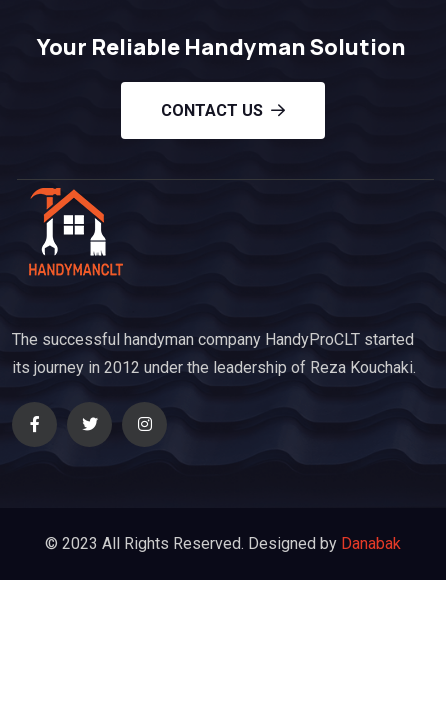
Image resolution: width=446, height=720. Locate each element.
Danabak (371, 543)
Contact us (223, 110)
